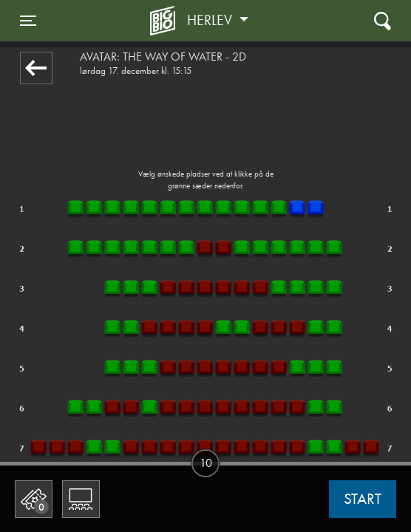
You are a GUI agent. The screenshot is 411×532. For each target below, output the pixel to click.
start (363, 499)
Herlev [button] (211, 20)
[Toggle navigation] (28, 21)
